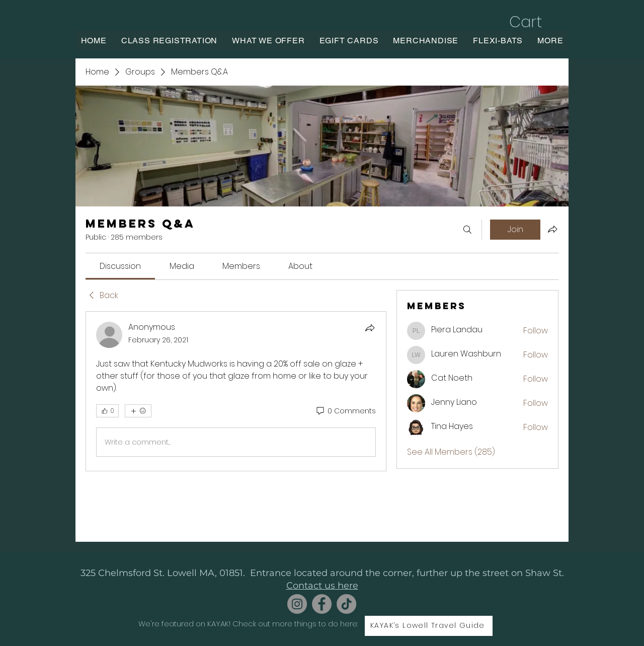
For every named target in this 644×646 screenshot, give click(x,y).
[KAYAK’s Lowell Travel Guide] (429, 626)
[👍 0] (107, 411)
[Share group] (552, 229)
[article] (236, 391)
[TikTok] (346, 604)
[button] (536, 22)
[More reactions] (138, 411)
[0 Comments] (345, 411)
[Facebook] (322, 604)
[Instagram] (297, 604)
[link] (120, 266)
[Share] (370, 328)
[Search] (467, 230)
